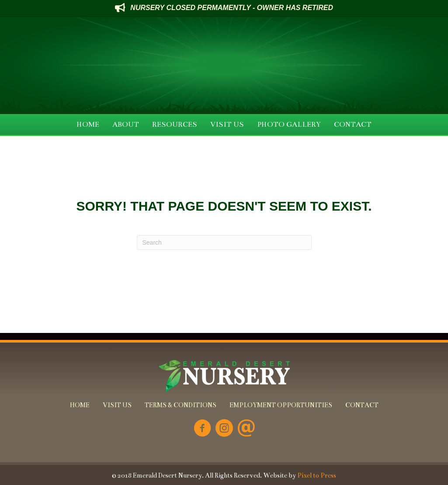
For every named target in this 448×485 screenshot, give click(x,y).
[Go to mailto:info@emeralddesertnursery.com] (246, 429)
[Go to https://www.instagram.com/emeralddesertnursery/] (224, 429)
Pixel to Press (317, 475)
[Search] (224, 242)
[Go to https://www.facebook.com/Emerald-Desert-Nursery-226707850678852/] (202, 429)
